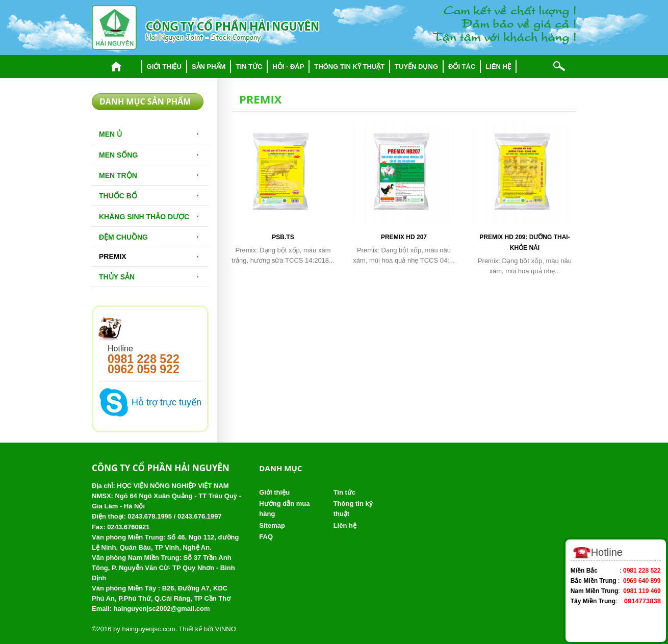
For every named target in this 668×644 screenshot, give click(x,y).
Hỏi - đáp (288, 67)
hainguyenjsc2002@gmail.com (162, 609)
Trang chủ (117, 67)
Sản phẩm (209, 67)
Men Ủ (110, 134)
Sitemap (272, 525)
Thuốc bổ (118, 196)
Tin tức (249, 67)
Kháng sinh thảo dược (144, 217)
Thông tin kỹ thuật (349, 67)
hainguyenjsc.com (148, 629)
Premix (113, 256)
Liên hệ (498, 67)
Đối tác (462, 67)
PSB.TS (283, 237)
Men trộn (118, 175)
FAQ (266, 537)
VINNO (226, 629)
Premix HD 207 (404, 237)
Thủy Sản (117, 277)
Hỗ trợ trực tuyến (166, 402)
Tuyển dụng (416, 67)
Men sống (118, 155)
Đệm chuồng (123, 237)
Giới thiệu (164, 67)
